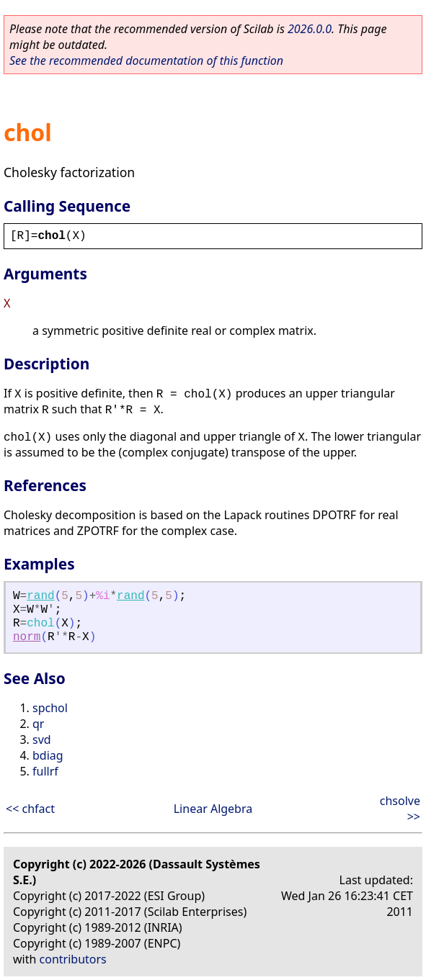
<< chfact (30, 809)
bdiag (48, 755)
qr (38, 724)
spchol (50, 708)
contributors (73, 959)
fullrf (45, 771)
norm (27, 637)
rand (40, 596)
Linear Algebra (213, 809)
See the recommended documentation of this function (146, 60)
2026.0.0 (310, 29)
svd (42, 740)
